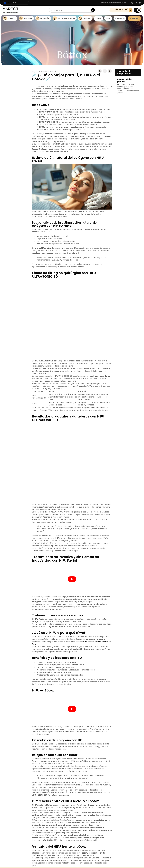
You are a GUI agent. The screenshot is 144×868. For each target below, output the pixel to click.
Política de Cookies (45, 752)
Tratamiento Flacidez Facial (83, 754)
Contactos (41, 749)
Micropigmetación (10, 755)
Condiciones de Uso (45, 755)
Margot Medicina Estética (46, 712)
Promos (6, 758)
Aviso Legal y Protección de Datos (50, 758)
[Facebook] (105, 71)
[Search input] (71, 10)
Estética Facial (8, 746)
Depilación (7, 752)
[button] (138, 10)
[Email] (110, 71)
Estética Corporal (9, 749)
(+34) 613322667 (113, 748)
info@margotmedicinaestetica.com (120, 751)
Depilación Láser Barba (81, 757)
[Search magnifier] (93, 10)
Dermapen (76, 748)
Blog (34, 72)
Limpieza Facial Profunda (81, 751)
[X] (100, 71)
